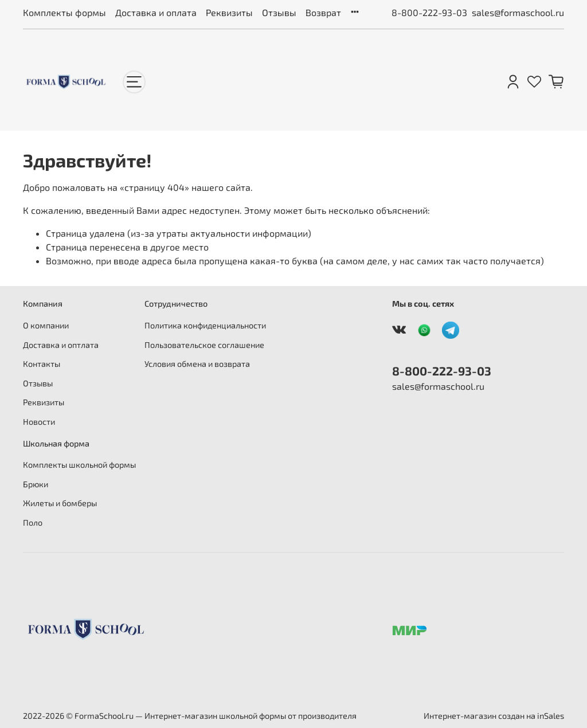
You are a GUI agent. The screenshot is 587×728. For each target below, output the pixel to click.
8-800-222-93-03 (429, 12)
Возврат (323, 12)
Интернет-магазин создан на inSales (494, 716)
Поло (33, 522)
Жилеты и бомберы (60, 503)
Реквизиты (229, 12)
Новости (39, 422)
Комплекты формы (64, 12)
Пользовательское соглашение (204, 345)
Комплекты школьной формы (79, 465)
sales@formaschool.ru (518, 12)
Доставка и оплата (156, 12)
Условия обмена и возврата (197, 364)
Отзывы (279, 12)
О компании (46, 325)
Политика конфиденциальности (205, 325)
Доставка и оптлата (61, 345)
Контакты (42, 364)
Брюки (36, 484)
